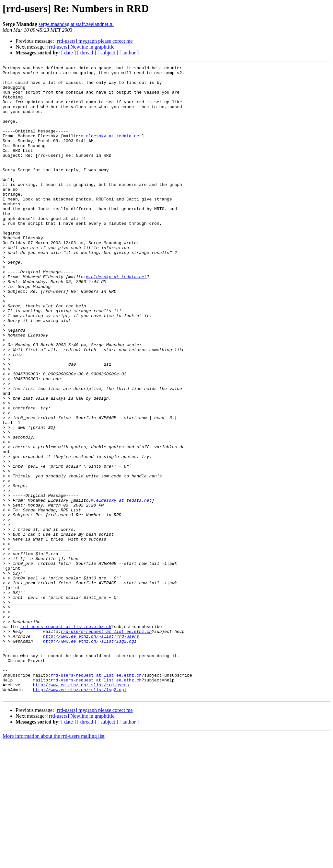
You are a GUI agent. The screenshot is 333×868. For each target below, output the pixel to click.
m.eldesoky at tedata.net (111, 150)
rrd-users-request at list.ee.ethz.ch (66, 739)
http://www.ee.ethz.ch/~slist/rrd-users (91, 751)
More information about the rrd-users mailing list (54, 862)
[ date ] (69, 53)
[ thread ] (87, 53)
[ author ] (129, 53)
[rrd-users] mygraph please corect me (94, 41)
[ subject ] (108, 53)
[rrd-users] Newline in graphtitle (81, 47)
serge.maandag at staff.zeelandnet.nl (76, 24)
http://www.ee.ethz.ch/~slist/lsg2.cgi (90, 757)
